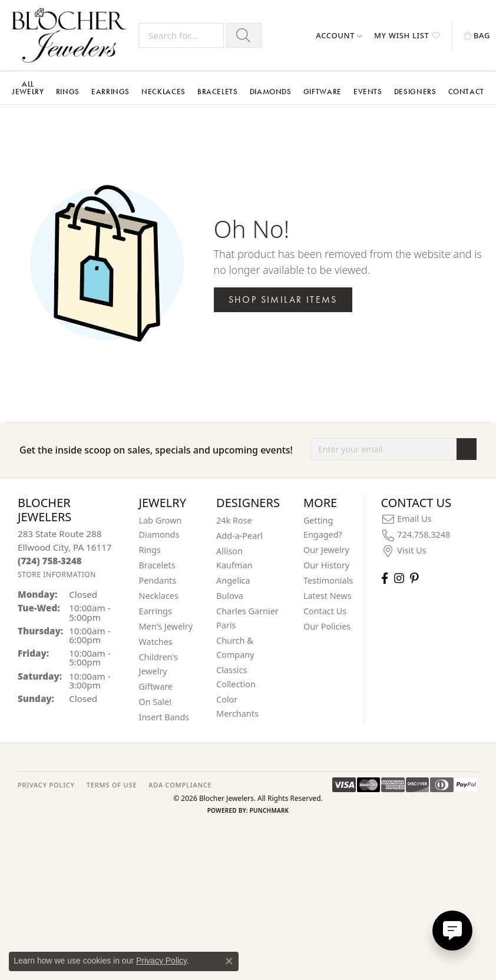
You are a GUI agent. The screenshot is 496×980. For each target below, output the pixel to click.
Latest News (328, 596)
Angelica (233, 580)
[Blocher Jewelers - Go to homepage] (72, 35)
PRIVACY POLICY (46, 785)
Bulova (230, 596)
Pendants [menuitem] (158, 580)
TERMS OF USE (112, 785)
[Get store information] (57, 575)
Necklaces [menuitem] (159, 596)
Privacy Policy (161, 961)
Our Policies (327, 626)
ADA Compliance (180, 785)
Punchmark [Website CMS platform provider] (270, 810)
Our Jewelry (326, 550)
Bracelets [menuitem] (157, 565)
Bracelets (218, 92)
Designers (415, 92)
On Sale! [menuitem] (156, 702)
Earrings (110, 92)
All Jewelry (28, 88)
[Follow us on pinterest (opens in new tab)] (414, 578)
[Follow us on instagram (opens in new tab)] (399, 578)
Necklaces (163, 92)
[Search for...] (181, 35)
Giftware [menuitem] (156, 686)
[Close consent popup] (229, 961)
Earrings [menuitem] (156, 611)
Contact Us (325, 611)
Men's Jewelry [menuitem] (166, 626)
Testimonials (328, 580)
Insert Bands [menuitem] (164, 717)
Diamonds (271, 92)
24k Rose (234, 520)
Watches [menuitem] (156, 642)
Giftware (323, 92)
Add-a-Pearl (239, 536)
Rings (68, 92)
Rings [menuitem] (150, 550)
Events (368, 92)
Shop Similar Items (283, 299)
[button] (339, 35)
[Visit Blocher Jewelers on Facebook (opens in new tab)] (385, 578)
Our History (326, 565)
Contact (466, 92)
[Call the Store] (50, 561)
